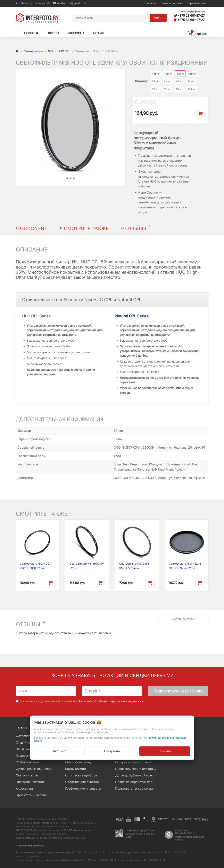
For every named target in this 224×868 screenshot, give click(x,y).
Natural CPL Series (132, 316)
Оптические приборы (81, 775)
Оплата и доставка (171, 3)
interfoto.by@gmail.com (70, 3)
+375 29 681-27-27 (189, 15)
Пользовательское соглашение (137, 788)
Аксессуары (25, 788)
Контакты (150, 3)
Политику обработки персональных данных (110, 701)
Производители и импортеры (137, 769)
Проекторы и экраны (31, 795)
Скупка (54, 33)
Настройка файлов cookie (30, 846)
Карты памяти (76, 769)
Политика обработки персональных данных (137, 782)
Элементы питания (30, 782)
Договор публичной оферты (136, 775)
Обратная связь (196, 3)
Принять (165, 751)
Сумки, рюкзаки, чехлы (33, 769)
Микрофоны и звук (79, 762)
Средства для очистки (82, 782)
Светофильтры (27, 775)
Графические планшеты (83, 788)
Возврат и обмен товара (133, 762)
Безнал (99, 33)
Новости (31, 33)
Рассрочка (76, 33)
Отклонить (59, 751)
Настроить (112, 751)
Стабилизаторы (27, 762)
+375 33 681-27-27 (189, 20)
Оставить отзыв (184, 619)
